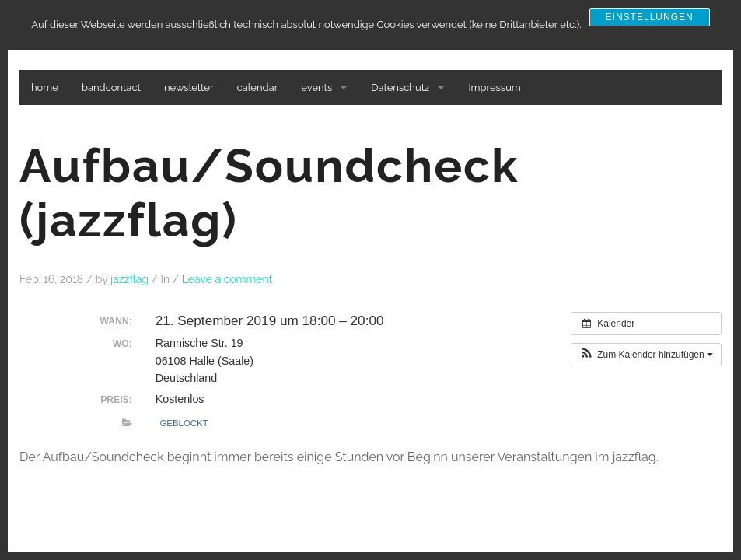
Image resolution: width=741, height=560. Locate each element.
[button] (646, 355)
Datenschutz (400, 87)
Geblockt (184, 423)
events (316, 87)
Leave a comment (227, 279)
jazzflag (129, 279)
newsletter (189, 87)
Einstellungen (650, 17)
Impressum (494, 87)
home (45, 87)
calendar (258, 87)
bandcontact (111, 87)
